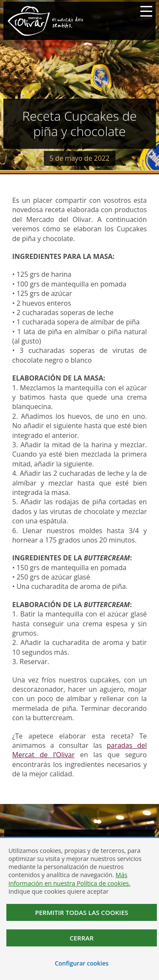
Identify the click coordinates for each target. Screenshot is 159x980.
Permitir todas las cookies (82, 912)
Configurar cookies (82, 963)
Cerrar (82, 938)
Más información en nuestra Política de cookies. (70, 879)
